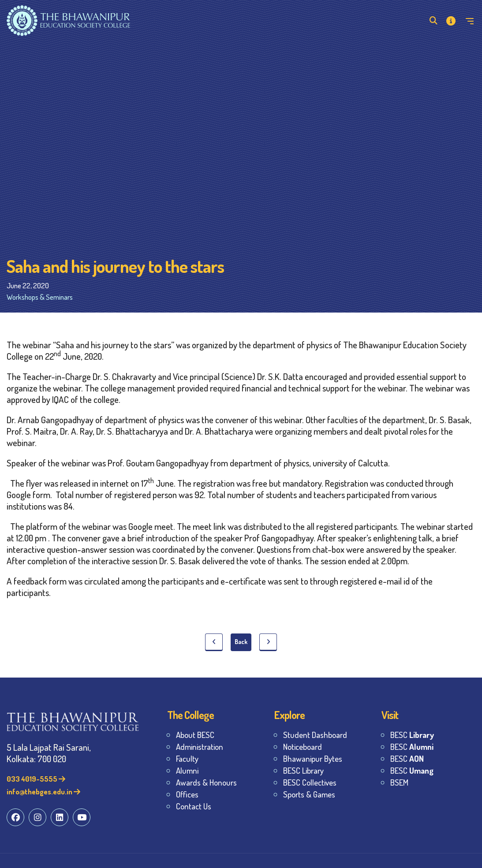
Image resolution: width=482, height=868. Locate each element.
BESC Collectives (310, 782)
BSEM (399, 782)
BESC (412, 735)
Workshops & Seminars (40, 297)
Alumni (187, 770)
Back (241, 642)
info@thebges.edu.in (43, 792)
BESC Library (303, 770)
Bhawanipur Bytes (313, 758)
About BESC (195, 735)
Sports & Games (309, 794)
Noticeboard (303, 747)
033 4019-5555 (36, 779)
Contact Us (194, 806)
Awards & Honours (206, 782)
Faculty (187, 758)
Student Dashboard (315, 735)
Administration (200, 747)
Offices (187, 794)
